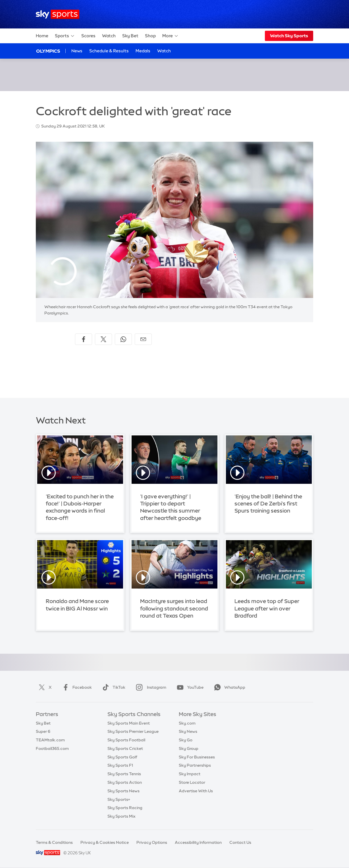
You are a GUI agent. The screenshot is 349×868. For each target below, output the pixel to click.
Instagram (150, 687)
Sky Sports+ (119, 799)
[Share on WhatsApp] (123, 339)
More (170, 36)
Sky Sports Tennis (124, 774)
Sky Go (186, 740)
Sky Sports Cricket (125, 748)
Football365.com (52, 748)
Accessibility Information (198, 842)
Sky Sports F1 (120, 765)
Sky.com (187, 723)
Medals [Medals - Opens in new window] (143, 51)
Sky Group (189, 748)
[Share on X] (103, 339)
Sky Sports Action (125, 782)
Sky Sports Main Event (129, 723)
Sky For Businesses (197, 757)
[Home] (58, 14)
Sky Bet (130, 36)
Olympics (48, 51)
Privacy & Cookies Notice (105, 842)
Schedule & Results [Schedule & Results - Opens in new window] (109, 51)
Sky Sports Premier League (133, 731)
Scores (88, 36)
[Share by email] (143, 339)
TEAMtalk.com (50, 740)
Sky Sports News (123, 791)
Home (42, 36)
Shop (150, 36)
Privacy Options (152, 842)
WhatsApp (228, 687)
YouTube (189, 687)
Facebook (76, 687)
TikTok (113, 687)
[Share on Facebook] (84, 339)
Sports (65, 36)
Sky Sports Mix (121, 816)
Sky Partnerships (195, 765)
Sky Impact (190, 774)
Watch (109, 36)
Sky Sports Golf (122, 757)
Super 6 (43, 731)
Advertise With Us (196, 791)
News (77, 51)
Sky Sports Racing (125, 808)
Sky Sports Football (126, 740)
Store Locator (192, 782)
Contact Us (240, 842)
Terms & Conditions (54, 842)
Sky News (188, 731)
